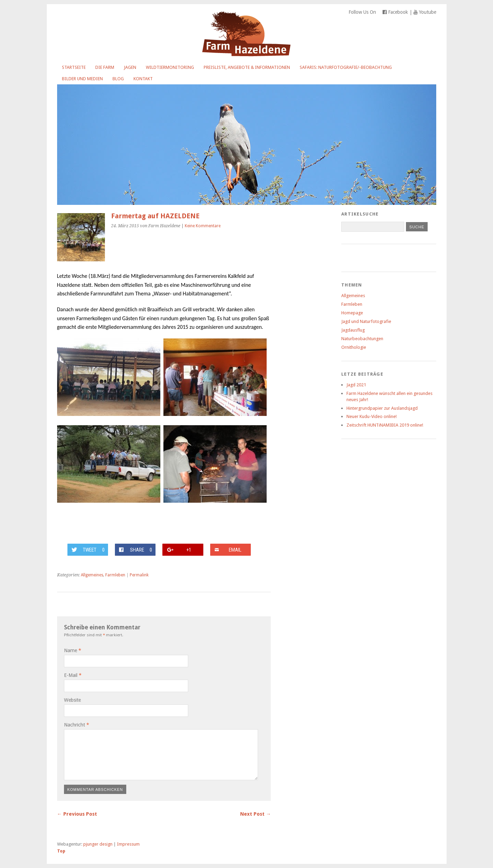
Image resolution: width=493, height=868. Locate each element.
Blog (118, 79)
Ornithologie (354, 347)
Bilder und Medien (82, 79)
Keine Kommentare (203, 226)
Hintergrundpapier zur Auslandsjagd (382, 408)
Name (73, 650)
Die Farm (105, 67)
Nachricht (77, 725)
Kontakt (143, 79)
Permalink (139, 575)
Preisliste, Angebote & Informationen (247, 67)
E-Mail (73, 675)
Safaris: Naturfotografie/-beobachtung (346, 67)
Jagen (130, 67)
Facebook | (398, 12)
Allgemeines (92, 575)
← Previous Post (77, 814)
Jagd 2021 (356, 385)
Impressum (128, 844)
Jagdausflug (353, 330)
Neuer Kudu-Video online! (372, 416)
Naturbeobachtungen (362, 339)
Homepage (352, 313)
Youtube (425, 12)
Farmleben (115, 575)
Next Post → (255, 814)
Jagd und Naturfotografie (366, 321)
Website (72, 700)
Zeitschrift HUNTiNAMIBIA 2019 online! (385, 425)
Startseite (74, 67)
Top (61, 851)
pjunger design (98, 844)
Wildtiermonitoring (170, 67)
